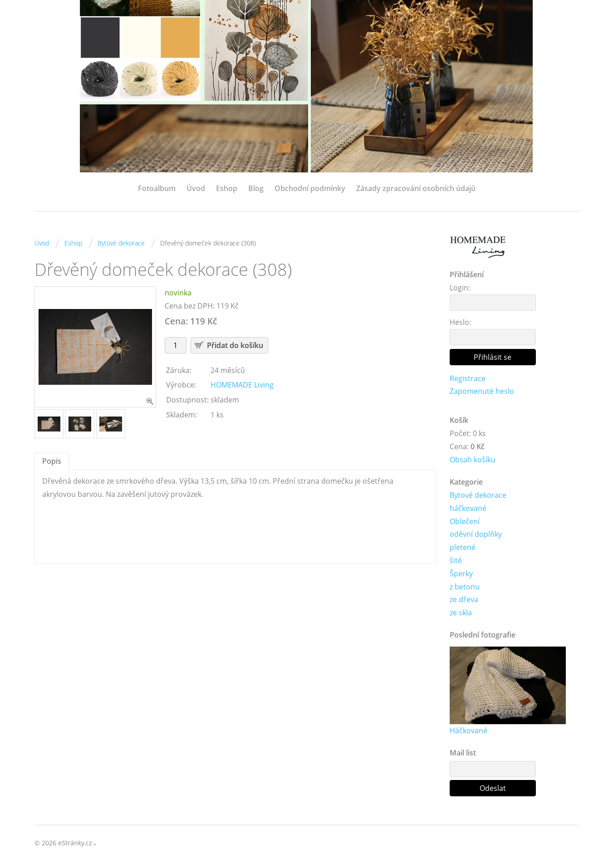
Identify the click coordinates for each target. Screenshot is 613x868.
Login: (460, 288)
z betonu (465, 587)
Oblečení (465, 521)
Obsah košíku (473, 460)
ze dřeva (464, 599)
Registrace (468, 378)
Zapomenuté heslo (482, 391)
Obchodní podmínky (310, 188)
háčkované (468, 508)
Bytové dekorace (121, 243)
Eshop (227, 188)
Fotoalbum (157, 188)
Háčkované (468, 731)
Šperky (461, 574)
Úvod (196, 188)
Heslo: (460, 322)
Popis (52, 461)
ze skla (461, 613)
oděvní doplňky (476, 534)
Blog (256, 188)
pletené (463, 547)
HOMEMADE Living (242, 385)
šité (456, 560)
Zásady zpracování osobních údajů (416, 188)
